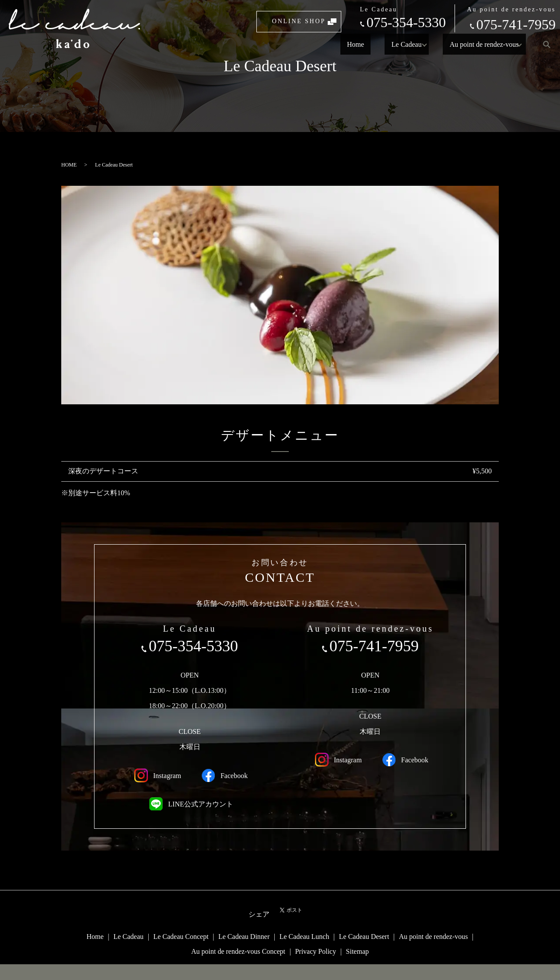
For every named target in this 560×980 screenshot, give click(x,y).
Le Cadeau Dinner (244, 937)
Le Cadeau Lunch (304, 937)
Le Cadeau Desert (364, 937)
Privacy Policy (315, 951)
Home (362, 44)
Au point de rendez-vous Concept (238, 951)
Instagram (156, 775)
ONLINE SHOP (299, 21)
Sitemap (357, 951)
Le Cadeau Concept (181, 937)
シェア (259, 914)
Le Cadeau (400, 44)
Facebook (223, 775)
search (546, 44)
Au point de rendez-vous (477, 44)
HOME (69, 165)
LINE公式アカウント (189, 804)
